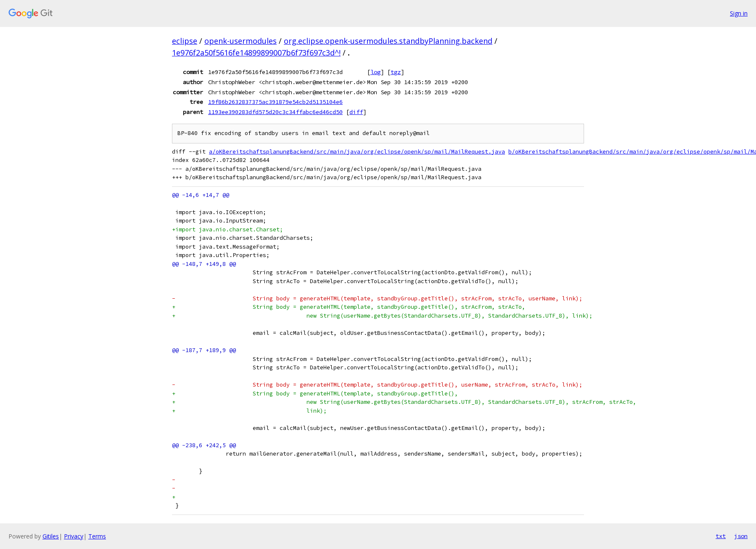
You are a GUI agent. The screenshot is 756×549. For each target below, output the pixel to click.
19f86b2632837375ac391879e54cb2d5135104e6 (275, 102)
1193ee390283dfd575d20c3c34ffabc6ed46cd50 (275, 112)
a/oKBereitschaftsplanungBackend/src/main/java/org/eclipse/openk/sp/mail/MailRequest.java (357, 152)
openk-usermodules (241, 41)
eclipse (185, 41)
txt (721, 536)
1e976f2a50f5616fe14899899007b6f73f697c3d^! (256, 53)
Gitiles (51, 536)
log (375, 72)
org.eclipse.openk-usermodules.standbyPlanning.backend (388, 41)
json (741, 536)
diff (356, 112)
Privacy (74, 536)
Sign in (739, 13)
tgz (396, 72)
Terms (97, 536)
